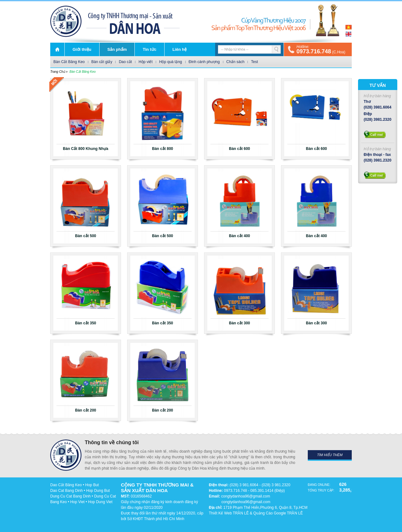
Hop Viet (78, 502)
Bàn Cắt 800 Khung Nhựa (85, 149)
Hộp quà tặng (171, 62)
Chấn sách (236, 62)
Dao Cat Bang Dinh (66, 491)
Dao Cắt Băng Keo (66, 485)
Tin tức (149, 49)
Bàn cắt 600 (239, 149)
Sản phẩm (117, 49)
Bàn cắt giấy (102, 62)
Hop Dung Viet (100, 502)
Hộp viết (146, 62)
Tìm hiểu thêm (330, 455)
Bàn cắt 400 (239, 236)
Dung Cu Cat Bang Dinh (71, 496)
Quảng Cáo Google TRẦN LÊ (278, 513)
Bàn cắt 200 (86, 410)
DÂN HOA (66, 21)
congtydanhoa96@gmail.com (246, 496)
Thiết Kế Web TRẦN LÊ (229, 513)
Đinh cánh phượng (204, 62)
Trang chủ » (59, 72)
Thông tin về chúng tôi (112, 442)
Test (254, 62)
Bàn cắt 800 (163, 149)
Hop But (92, 485)
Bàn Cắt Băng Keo (69, 62)
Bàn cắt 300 (239, 323)
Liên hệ (179, 49)
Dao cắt (125, 62)
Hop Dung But (98, 491)
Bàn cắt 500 (86, 236)
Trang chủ (57, 49)
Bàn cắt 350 (86, 323)
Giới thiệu (82, 49)
